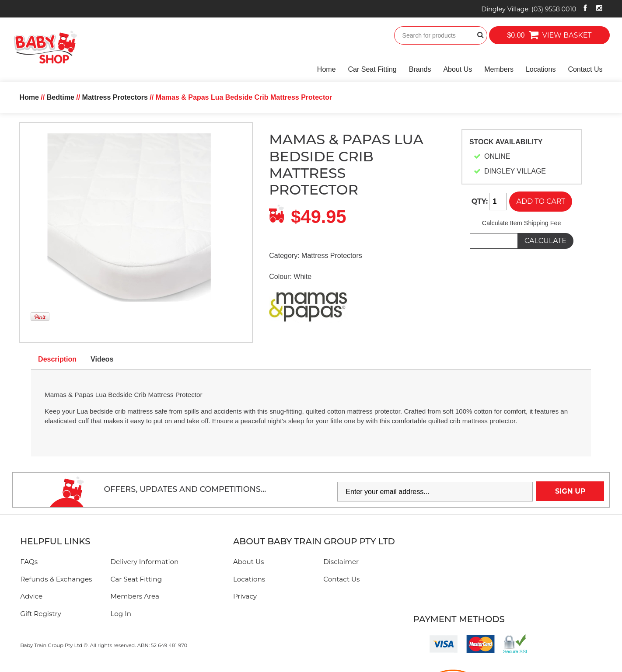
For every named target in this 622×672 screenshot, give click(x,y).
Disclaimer (341, 562)
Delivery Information (145, 562)
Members (499, 69)
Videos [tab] (102, 359)
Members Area (135, 596)
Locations (541, 69)
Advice (31, 596)
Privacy (245, 596)
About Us (458, 69)
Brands (420, 69)
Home (327, 69)
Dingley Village (529, 9)
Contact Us (585, 69)
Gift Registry (41, 614)
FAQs (29, 562)
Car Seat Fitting (372, 69)
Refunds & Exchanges (56, 579)
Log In (121, 614)
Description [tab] (57, 359)
